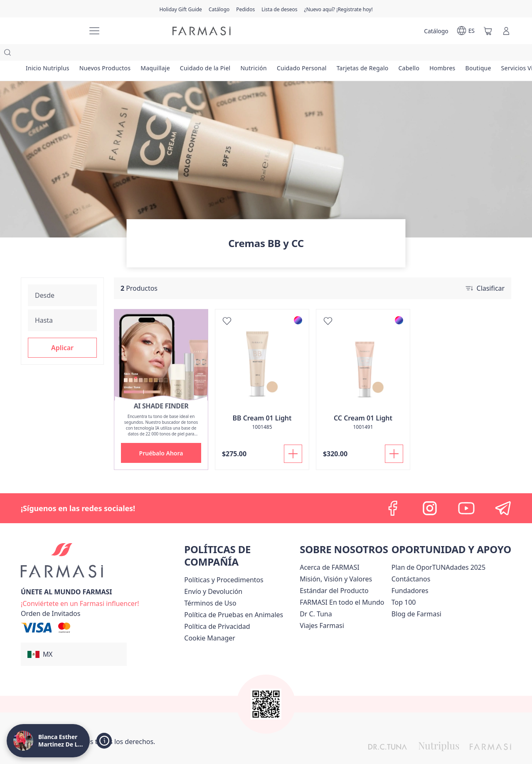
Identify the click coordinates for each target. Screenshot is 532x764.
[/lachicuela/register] (245, 9)
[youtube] (466, 492)
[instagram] (430, 492)
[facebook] (393, 492)
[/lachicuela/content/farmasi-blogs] (416, 597)
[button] (62, 331)
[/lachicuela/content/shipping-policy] (213, 575)
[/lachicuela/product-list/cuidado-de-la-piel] (216, 54)
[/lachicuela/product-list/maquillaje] (163, 54)
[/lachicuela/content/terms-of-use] (210, 586)
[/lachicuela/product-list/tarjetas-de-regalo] (382, 54)
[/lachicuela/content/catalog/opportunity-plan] (438, 551)
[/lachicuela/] (50, 31)
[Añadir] (293, 437)
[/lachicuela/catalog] (219, 9)
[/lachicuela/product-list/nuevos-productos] (110, 54)
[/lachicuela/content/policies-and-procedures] (224, 563)
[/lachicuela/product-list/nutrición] (267, 54)
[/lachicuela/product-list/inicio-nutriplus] (49, 54)
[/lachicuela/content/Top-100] (404, 586)
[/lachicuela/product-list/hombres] (467, 54)
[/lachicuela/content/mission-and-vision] (336, 562)
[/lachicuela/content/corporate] (342, 586)
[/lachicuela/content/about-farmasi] (329, 551)
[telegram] (503, 492)
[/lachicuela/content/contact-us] (411, 562)
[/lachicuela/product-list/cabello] (431, 54)
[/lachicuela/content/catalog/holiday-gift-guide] (181, 9)
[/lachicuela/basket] (488, 31)
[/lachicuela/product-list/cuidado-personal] (318, 54)
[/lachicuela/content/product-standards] (334, 574)
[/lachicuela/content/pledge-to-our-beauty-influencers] (316, 597)
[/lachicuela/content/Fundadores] (410, 574)
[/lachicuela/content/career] (322, 609)
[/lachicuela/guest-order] (50, 597)
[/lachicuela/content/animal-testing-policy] (234, 598)
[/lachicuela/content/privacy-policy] (217, 610)
